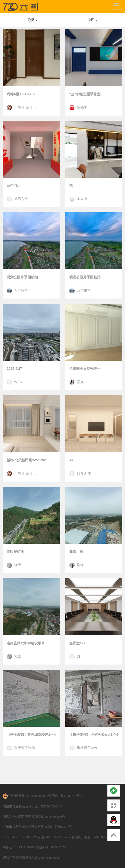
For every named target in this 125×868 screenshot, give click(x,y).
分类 (33, 20)
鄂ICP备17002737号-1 (67, 796)
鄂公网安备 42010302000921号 (27, 796)
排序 (92, 20)
